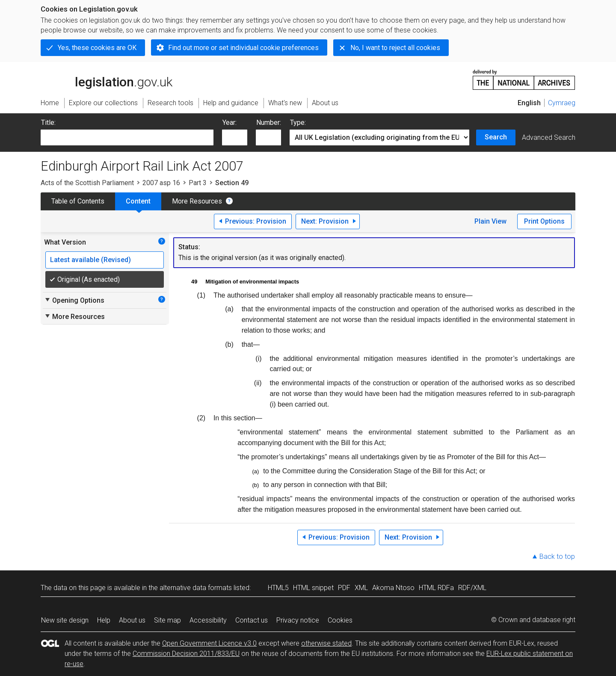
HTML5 (278, 588)
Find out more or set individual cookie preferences (243, 48)
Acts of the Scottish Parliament (87, 183)
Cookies (340, 620)
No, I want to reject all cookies (395, 48)
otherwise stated (326, 643)
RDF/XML (472, 588)
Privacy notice (298, 620)
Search (496, 137)
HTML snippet (313, 588)
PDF (344, 588)
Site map (167, 620)
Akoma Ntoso (393, 588)
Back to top (557, 556)
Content (138, 201)
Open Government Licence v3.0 (209, 643)
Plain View (490, 221)
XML (361, 588)
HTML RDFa (436, 588)
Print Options (544, 221)
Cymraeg (562, 103)
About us (132, 620)
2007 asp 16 (161, 183)
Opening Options (74, 300)
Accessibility (208, 620)
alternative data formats (196, 588)
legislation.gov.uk (107, 79)
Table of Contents (78, 201)
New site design (65, 620)
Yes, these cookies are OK (97, 48)
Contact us (252, 620)
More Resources (197, 201)
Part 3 (198, 183)
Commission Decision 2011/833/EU (186, 654)
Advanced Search (549, 137)
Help (104, 620)
